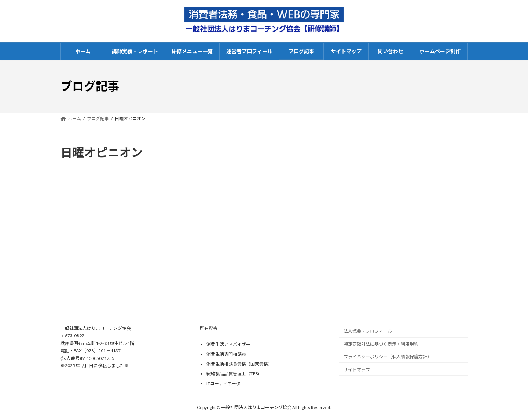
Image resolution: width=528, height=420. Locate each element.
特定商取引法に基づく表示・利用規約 (381, 344)
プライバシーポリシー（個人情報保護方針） (388, 357)
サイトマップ (357, 370)
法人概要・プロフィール (368, 331)
